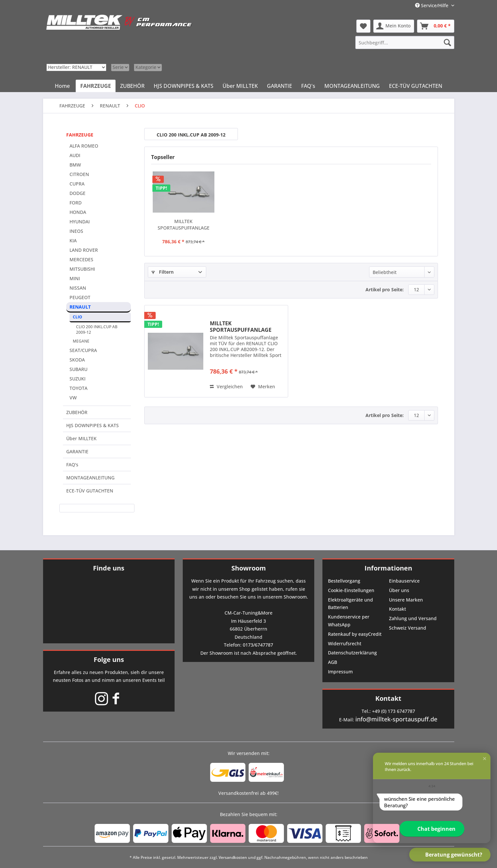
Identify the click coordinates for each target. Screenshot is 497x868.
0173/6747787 (258, 645)
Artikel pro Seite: (385, 289)
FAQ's (72, 465)
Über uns (399, 590)
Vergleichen (226, 386)
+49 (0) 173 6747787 (394, 711)
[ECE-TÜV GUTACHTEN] (416, 86)
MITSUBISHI (82, 269)
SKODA (77, 360)
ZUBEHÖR (77, 412)
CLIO (78, 317)
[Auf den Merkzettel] (263, 387)
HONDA (78, 212)
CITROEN (79, 174)
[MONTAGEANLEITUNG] (352, 86)
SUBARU (78, 369)
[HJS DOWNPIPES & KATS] (184, 86)
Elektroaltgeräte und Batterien (350, 604)
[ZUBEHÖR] (132, 86)
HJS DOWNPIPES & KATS (93, 425)
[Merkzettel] (363, 26)
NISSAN (78, 288)
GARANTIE (77, 451)
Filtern (163, 272)
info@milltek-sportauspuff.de (396, 719)
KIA (73, 241)
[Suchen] (447, 42)
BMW (75, 165)
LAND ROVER (84, 250)
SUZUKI (78, 379)
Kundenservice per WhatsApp (349, 621)
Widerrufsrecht (345, 643)
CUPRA (77, 184)
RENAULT (80, 307)
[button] (485, 759)
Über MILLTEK (81, 438)
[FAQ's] (308, 86)
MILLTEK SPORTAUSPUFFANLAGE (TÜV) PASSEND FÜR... (184, 225)
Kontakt (397, 609)
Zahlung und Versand (413, 618)
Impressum (340, 672)
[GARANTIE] (280, 86)
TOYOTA (78, 388)
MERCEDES (81, 259)
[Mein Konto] (394, 26)
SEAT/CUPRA (83, 350)
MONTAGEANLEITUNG (90, 478)
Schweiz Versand (408, 628)
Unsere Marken (406, 600)
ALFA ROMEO (84, 146)
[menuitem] (405, 42)
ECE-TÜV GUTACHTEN (90, 491)
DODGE (78, 193)
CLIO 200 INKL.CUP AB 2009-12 (97, 330)
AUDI (75, 155)
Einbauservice (404, 581)
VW (73, 398)
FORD (76, 203)
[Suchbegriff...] (405, 42)
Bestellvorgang (344, 581)
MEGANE (81, 341)
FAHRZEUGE (80, 135)
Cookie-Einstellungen (351, 590)
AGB (333, 662)
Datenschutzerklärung (352, 653)
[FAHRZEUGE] (96, 86)
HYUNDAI (80, 222)
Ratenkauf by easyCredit (355, 634)
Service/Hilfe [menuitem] (432, 5)
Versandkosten (233, 857)
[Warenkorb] (436, 26)
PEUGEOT (80, 297)
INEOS (76, 231)
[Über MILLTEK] (240, 86)
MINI (75, 278)
